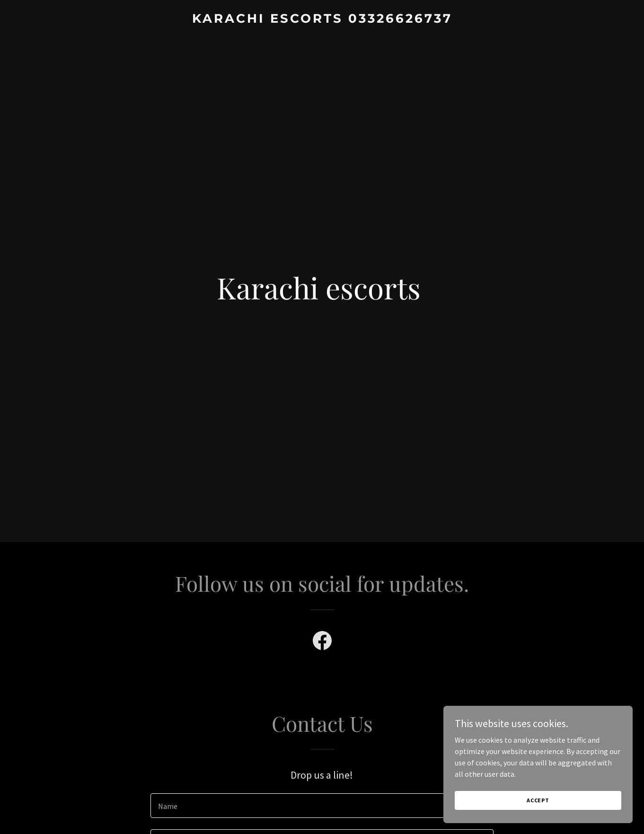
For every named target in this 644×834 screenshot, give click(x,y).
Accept (538, 800)
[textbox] (322, 806)
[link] (322, 20)
